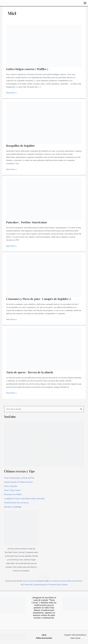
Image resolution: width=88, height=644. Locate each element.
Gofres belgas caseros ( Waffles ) (27, 69)
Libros (44, 635)
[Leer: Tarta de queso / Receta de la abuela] (44, 349)
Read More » (12, 92)
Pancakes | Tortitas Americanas (27, 222)
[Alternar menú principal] (85, 3)
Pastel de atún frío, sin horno (16, 503)
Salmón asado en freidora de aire (18, 482)
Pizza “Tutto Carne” (12, 490)
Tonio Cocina (29, 581)
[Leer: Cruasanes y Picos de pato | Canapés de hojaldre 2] (44, 276)
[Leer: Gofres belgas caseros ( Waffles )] (44, 46)
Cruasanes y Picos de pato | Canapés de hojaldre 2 (38, 299)
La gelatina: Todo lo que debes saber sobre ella (24, 498)
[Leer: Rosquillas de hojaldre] (44, 122)
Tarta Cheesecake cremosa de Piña (19, 478)
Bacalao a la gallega (13, 507)
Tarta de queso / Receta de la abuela (30, 372)
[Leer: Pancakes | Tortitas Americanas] (44, 199)
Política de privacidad (44, 638)
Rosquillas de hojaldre (21, 146)
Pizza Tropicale (11, 486)
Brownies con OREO (13, 494)
